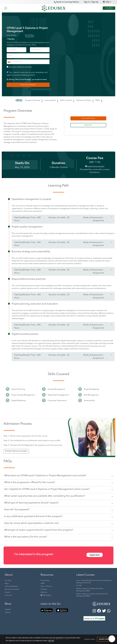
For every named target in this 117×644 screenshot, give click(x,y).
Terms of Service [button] (46, 586)
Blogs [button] (7, 584)
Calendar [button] (8, 610)
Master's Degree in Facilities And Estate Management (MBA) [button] (90, 590)
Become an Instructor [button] (12, 589)
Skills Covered (66, 100)
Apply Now (95, 555)
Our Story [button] (8, 581)
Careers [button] (8, 592)
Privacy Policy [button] (45, 581)
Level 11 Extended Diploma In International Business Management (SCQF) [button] (94, 582)
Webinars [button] (44, 592)
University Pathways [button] (11, 586)
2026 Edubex (46, 595)
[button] (94, 603)
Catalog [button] (8, 612)
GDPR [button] (43, 584)
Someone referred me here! (20, 67)
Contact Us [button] (9, 595)
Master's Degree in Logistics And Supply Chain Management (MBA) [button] (92, 595)
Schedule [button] (44, 589)
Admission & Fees (84, 100)
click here (51, 641)
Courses (109, 8)
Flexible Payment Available (16, 451)
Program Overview (33, 100)
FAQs (98, 100)
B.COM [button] (79, 586)
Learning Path (50, 100)
